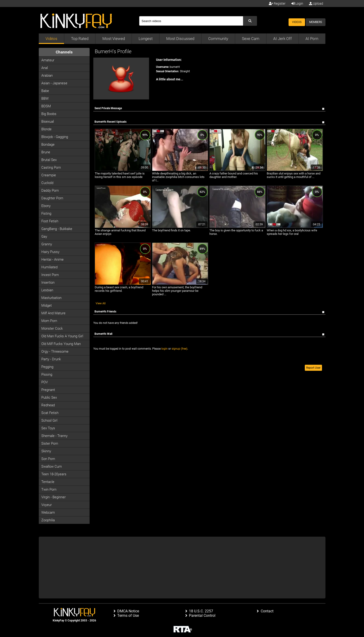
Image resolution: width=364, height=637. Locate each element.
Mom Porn (49, 321)
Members (316, 22)
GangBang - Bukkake (57, 229)
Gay (44, 236)
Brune (46, 152)
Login (297, 3)
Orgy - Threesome (55, 351)
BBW (45, 99)
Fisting (46, 213)
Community (218, 39)
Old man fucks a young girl (62, 336)
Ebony (46, 206)
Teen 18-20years (54, 474)
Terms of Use (128, 616)
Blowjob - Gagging (55, 137)
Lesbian (47, 290)
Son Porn (48, 459)
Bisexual (48, 121)
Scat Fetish (50, 413)
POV (45, 382)
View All (101, 303)
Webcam (48, 512)
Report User (313, 368)
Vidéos (51, 39)
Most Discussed (180, 39)
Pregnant (48, 390)
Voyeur (47, 505)
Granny (47, 244)
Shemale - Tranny (54, 436)
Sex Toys (48, 428)
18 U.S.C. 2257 (201, 611)
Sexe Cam (251, 39)
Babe (45, 91)
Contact (267, 611)
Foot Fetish (50, 221)
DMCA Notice (128, 611)
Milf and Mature (53, 313)
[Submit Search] (250, 21)
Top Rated (80, 39)
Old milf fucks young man (61, 344)
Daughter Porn (52, 198)
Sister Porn (50, 443)
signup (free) (179, 349)
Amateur (48, 60)
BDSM (46, 106)
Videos (297, 22)
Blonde (46, 129)
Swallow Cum (52, 466)
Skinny (46, 451)
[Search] (191, 21)
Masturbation (51, 298)
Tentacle (48, 482)
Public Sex (49, 397)
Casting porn (51, 167)
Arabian (47, 76)
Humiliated (49, 267)
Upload (316, 3)
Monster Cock (52, 328)
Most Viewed (114, 39)
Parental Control (202, 616)
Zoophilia (48, 520)
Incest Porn (50, 275)
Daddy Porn (50, 190)
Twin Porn (49, 489)
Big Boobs (49, 114)
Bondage (48, 144)
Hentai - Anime (52, 259)
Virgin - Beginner (54, 497)
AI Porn (312, 39)
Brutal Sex (49, 160)
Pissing (47, 374)
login (164, 349)
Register (277, 3)
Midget (47, 305)
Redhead (48, 405)
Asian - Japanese (54, 83)
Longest (146, 39)
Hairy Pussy (50, 252)
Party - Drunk (51, 359)
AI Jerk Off (283, 39)
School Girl (49, 420)
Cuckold (47, 183)
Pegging (47, 367)
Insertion (48, 282)
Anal (45, 68)
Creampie (49, 175)
